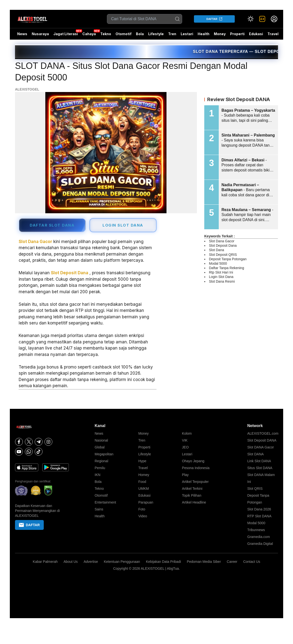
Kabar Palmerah (45, 562)
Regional (101, 461)
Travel (273, 34)
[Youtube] (19, 452)
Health (204, 34)
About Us (71, 562)
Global (100, 447)
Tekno (106, 34)
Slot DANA (256, 454)
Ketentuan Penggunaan (122, 562)
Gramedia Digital (260, 544)
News (22, 34)
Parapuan (146, 502)
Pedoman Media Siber (204, 562)
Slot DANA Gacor (261, 447)
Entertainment (105, 502)
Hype (142, 461)
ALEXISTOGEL (27, 89)
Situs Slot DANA (260, 468)
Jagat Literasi (66, 34)
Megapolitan (104, 454)
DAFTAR (212, 19)
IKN (97, 475)
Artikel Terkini (192, 489)
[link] (262, 19)
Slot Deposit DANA (262, 440)
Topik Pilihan (192, 495)
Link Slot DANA (259, 461)
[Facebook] (19, 442)
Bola (140, 34)
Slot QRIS (255, 489)
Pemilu (100, 468)
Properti (237, 34)
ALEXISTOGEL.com (263, 433)
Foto (142, 509)
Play (185, 475)
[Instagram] (48, 442)
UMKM (144, 489)
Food (142, 482)
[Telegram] (39, 442)
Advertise (91, 562)
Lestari (187, 36)
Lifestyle (156, 34)
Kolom (187, 433)
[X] (29, 442)
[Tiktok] (39, 452)
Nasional (101, 440)
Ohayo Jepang (193, 461)
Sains (99, 509)
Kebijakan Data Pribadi (163, 562)
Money (220, 34)
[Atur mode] (250, 19)
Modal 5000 (256, 523)
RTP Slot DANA (259, 516)
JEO (185, 447)
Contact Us (252, 562)
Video (143, 516)
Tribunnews (256, 530)
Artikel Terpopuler (195, 482)
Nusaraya (40, 34)
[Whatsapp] (29, 452)
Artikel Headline (194, 502)
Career (232, 562)
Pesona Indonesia (196, 468)
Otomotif (124, 34)
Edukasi (256, 34)
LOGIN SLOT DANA (123, 225)
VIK (185, 440)
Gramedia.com (259, 537)
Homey (144, 475)
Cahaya (89, 34)
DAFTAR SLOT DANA (52, 225)
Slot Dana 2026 (259, 509)
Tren (172, 34)
